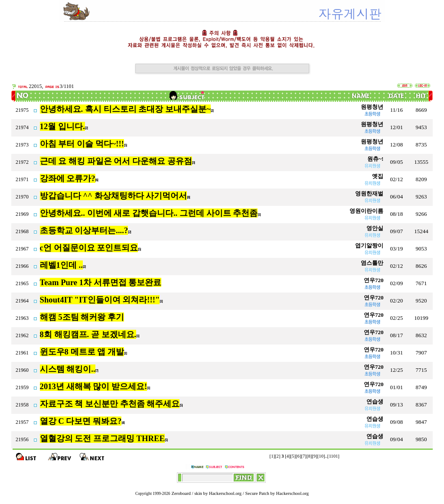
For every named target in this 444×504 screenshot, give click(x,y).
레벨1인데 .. (61, 265)
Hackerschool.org (225, 493)
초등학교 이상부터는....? (84, 230)
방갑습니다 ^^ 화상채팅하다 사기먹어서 (114, 196)
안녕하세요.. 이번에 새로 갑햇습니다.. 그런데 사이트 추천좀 (149, 213)
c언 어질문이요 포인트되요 (89, 248)
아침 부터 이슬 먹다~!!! (82, 144)
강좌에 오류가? (68, 178)
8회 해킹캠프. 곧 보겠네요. (88, 334)
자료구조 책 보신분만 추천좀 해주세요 (110, 404)
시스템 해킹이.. (68, 369)
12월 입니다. (62, 126)
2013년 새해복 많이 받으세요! (94, 386)
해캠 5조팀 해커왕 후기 (82, 317)
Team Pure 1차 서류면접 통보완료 (101, 282)
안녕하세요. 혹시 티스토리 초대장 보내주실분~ (125, 109)
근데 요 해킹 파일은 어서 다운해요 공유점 (116, 161)
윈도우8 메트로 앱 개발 (82, 352)
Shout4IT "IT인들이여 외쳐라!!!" (100, 300)
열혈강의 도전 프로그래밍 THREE (102, 438)
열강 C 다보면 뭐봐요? (81, 421)
